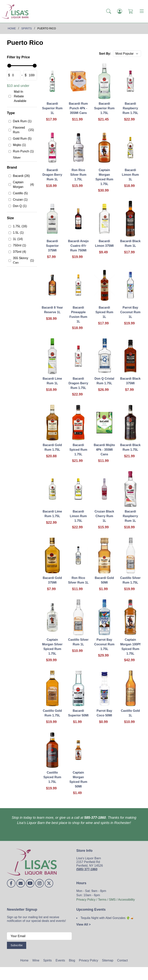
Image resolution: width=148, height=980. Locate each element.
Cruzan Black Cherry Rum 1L (104, 516)
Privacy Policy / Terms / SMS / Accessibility (106, 900)
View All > (83, 924)
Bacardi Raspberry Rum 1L (130, 516)
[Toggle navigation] (142, 11)
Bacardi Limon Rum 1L (130, 175)
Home (24, 960)
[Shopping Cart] (131, 11)
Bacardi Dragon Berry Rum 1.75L (78, 383)
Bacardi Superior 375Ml (52, 246)
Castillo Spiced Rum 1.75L (52, 777)
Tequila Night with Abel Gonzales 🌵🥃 (107, 918)
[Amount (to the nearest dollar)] (15, 75)
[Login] (120, 11)
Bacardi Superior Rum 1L (52, 108)
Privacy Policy (89, 960)
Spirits (47, 960)
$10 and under (18, 86)
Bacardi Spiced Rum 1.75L (78, 450)
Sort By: (105, 54)
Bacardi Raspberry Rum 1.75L (130, 108)
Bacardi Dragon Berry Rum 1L (52, 175)
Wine (36, 960)
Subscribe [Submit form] (17, 945)
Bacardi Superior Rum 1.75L (104, 108)
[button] (109, 11)
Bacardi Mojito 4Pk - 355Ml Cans (104, 450)
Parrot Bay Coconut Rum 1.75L (104, 644)
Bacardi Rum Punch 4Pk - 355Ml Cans (78, 108)
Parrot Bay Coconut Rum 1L (130, 312)
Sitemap (108, 960)
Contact (122, 960)
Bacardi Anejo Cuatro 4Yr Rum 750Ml (78, 246)
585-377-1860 (95, 818)
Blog (72, 960)
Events (60, 960)
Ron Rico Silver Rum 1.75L (78, 175)
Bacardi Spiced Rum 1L (104, 312)
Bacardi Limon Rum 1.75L (78, 516)
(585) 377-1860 (87, 869)
